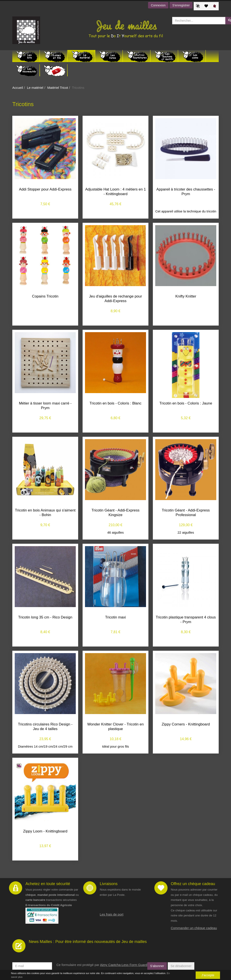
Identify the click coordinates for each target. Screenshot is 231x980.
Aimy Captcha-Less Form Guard (124, 965)
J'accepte (208, 975)
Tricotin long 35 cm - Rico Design (45, 617)
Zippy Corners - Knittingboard (186, 724)
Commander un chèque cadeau (194, 928)
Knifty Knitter (186, 296)
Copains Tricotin (45, 296)
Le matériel (35, 88)
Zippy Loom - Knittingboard (45, 831)
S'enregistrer (181, 5)
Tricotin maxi (115, 617)
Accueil (18, 88)
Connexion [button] (158, 5)
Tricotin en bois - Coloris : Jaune (186, 403)
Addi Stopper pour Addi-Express (45, 189)
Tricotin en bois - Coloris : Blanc (115, 403)
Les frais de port (112, 914)
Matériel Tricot (58, 88)
